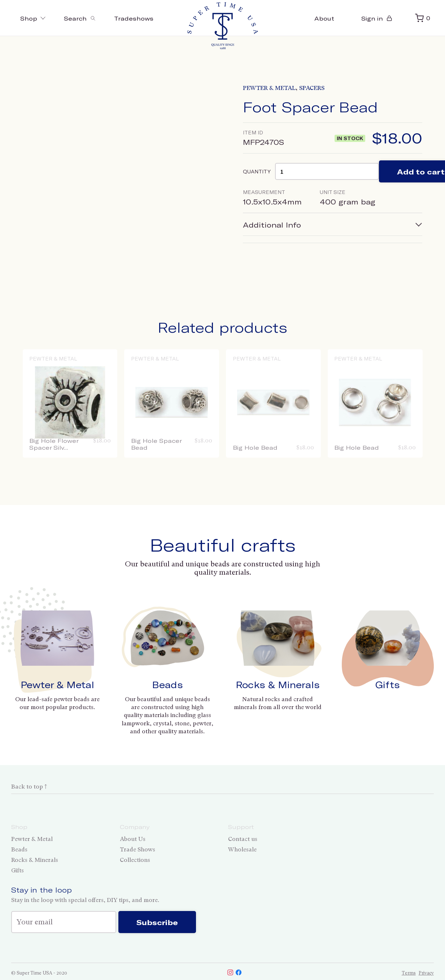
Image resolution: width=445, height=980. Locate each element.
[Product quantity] (327, 171)
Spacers (312, 88)
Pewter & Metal (269, 88)
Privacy (426, 973)
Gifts (388, 685)
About (324, 18)
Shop (33, 18)
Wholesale (242, 849)
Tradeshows (134, 18)
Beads (167, 685)
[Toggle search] (80, 18)
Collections (135, 860)
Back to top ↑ (29, 787)
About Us (133, 839)
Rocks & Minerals (278, 685)
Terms (409, 973)
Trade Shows (138, 849)
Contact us (243, 839)
